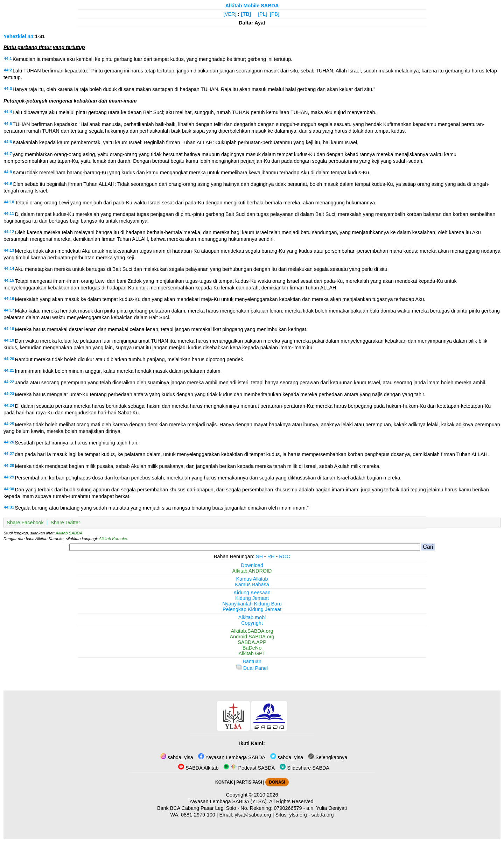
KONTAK (224, 782)
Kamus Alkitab (252, 579)
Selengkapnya (328, 757)
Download (252, 565)
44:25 (9, 424)
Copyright (252, 623)
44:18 (9, 329)
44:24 (9, 405)
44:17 (9, 310)
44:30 (9, 489)
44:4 (8, 112)
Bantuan (252, 661)
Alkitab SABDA (69, 533)
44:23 (9, 394)
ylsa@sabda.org (253, 815)
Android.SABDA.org (252, 637)
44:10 (9, 202)
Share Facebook (25, 523)
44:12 (9, 232)
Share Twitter (65, 523)
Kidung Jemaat (252, 598)
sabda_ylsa (177, 757)
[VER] (230, 14)
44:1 (8, 58)
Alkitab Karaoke (113, 539)
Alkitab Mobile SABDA (252, 6)
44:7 (8, 154)
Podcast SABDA (249, 768)
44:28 (9, 465)
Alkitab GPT (252, 653)
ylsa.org (298, 815)
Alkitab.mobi (252, 617)
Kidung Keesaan (252, 593)
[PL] (262, 14)
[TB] (246, 14)
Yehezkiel (15, 36)
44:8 (8, 172)
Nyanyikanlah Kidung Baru (252, 604)
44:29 (9, 477)
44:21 (9, 370)
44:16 (9, 299)
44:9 (8, 183)
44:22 (9, 382)
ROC (285, 556)
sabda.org (323, 815)
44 (30, 36)
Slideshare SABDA (304, 768)
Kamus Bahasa (252, 584)
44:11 (9, 213)
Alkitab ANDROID (252, 571)
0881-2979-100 (198, 815)
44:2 (8, 70)
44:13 (9, 250)
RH (271, 556)
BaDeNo (252, 648)
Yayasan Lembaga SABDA (232, 757)
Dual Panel (252, 668)
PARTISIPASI (249, 782)
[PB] (275, 14)
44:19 (9, 340)
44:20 (9, 359)
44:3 (8, 89)
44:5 (8, 124)
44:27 (9, 454)
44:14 (9, 268)
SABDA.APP (252, 642)
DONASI (277, 782)
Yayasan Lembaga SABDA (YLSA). (229, 801)
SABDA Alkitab (198, 768)
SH (259, 556)
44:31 (9, 507)
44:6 (8, 142)
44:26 (9, 442)
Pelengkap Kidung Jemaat (252, 609)
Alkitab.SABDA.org (252, 631)
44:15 (9, 280)
